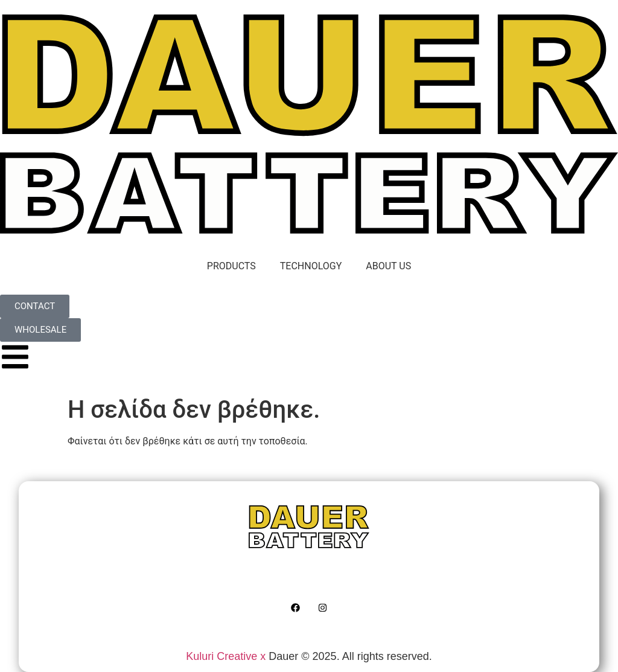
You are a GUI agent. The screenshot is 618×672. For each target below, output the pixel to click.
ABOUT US (388, 266)
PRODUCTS (231, 266)
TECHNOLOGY (311, 266)
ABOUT (296, 578)
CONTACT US (370, 578)
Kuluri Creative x (226, 656)
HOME (147, 578)
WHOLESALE (456, 578)
